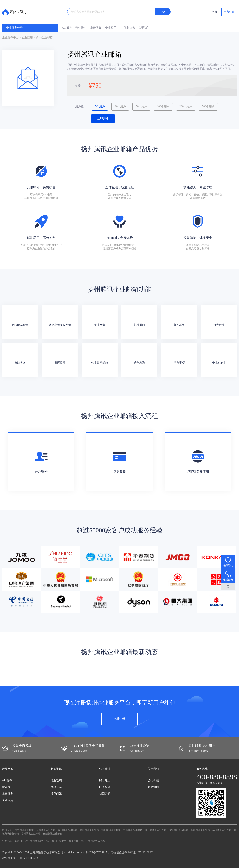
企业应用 (111, 28)
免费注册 (229, 12)
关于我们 (144, 28)
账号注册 (105, 781)
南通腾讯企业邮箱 (133, 830)
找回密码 (105, 794)
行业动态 (129, 28)
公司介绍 (153, 781)
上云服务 (96, 28)
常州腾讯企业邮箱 (89, 830)
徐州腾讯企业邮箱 (68, 830)
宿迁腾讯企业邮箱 (53, 834)
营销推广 (81, 28)
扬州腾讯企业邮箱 (222, 830)
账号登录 (105, 787)
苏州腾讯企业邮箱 (111, 830)
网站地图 (153, 787)
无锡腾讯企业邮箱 (46, 830)
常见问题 (56, 794)
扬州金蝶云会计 (77, 841)
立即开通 (103, 119)
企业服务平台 (10, 38)
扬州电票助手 (59, 841)
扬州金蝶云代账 (97, 841)
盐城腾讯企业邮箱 (200, 830)
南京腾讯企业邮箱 (24, 830)
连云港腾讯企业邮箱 (156, 830)
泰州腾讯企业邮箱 (31, 834)
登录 (215, 12)
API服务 (67, 28)
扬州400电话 (21, 841)
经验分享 (56, 787)
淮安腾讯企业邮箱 (178, 830)
